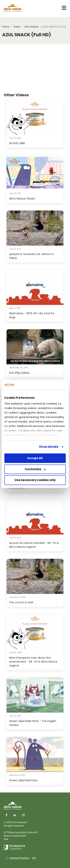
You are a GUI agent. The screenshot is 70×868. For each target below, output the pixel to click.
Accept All (35, 458)
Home (6, 27)
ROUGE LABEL (17, 143)
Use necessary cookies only (35, 480)
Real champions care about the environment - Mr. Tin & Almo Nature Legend (33, 662)
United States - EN (21, 858)
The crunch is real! (21, 602)
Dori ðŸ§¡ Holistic (20, 373)
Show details (49, 447)
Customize (35, 469)
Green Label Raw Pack (23, 780)
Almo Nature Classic (22, 199)
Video (17, 27)
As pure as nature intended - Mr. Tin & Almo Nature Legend (34, 545)
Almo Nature (31, 27)
